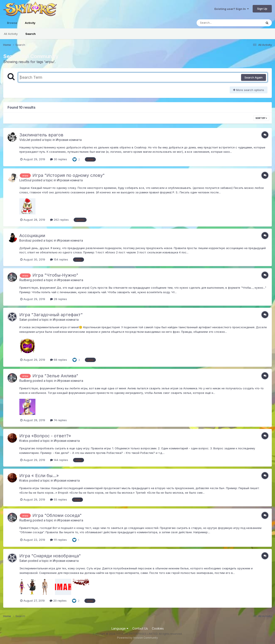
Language (120, 628)
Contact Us (140, 628)
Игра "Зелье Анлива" (55, 376)
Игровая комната (69, 140)
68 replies (59, 360)
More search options (249, 90)
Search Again (254, 77)
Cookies (158, 628)
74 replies (58, 420)
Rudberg (26, 280)
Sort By (261, 118)
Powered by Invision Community (137, 638)
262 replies (59, 220)
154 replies (59, 259)
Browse (12, 23)
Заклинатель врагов (41, 135)
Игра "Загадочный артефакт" (51, 315)
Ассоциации (32, 236)
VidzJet (25, 140)
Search (31, 34)
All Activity (11, 34)
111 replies (58, 540)
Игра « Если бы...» (39, 476)
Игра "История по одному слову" (69, 175)
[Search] (218, 23)
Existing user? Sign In (232, 9)
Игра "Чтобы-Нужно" (55, 275)
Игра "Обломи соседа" (57, 515)
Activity (30, 25)
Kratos (24, 441)
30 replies (59, 159)
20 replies (58, 601)
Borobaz (25, 240)
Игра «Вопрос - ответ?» (45, 436)
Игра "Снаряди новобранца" (50, 556)
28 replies (59, 299)
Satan (23, 320)
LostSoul (25, 180)
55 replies (59, 499)
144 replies (59, 460)
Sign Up (262, 9)
